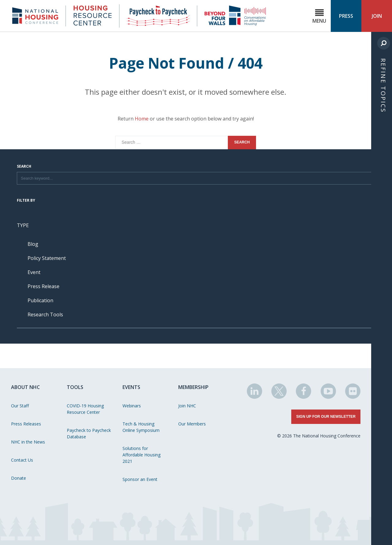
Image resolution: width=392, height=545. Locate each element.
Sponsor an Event (140, 479)
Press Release (43, 286)
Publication (40, 300)
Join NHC (187, 406)
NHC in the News (28, 442)
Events (131, 387)
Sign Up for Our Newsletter (326, 417)
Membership (193, 387)
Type (23, 225)
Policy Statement (47, 258)
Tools (75, 387)
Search (24, 167)
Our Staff (20, 406)
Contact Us (22, 460)
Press (346, 16)
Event (34, 272)
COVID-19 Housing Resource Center (85, 409)
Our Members (192, 424)
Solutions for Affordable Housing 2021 (141, 455)
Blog (33, 244)
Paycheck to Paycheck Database (89, 433)
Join (377, 16)
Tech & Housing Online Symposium (141, 427)
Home (142, 119)
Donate (19, 478)
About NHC (25, 387)
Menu (319, 16)
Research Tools (45, 314)
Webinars (132, 406)
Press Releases (26, 424)
